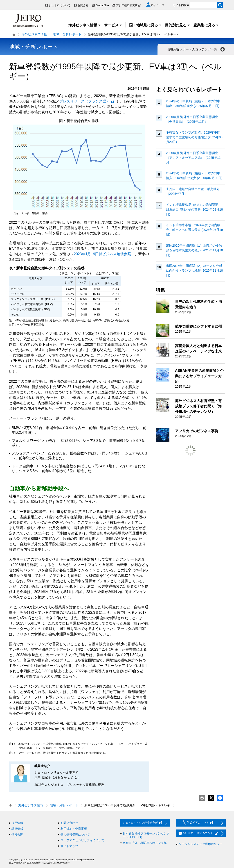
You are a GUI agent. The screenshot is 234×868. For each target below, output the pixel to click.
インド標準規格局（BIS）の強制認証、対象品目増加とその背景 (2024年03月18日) (195, 209)
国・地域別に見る (145, 25)
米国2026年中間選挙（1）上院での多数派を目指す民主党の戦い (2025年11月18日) (195, 250)
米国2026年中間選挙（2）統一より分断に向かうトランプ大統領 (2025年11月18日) (195, 270)
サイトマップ (69, 846)
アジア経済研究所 (129, 5)
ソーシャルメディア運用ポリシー (201, 844)
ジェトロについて (60, 5)
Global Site (102, 5)
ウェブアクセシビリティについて (82, 840)
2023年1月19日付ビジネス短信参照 (102, 254)
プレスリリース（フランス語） (87, 101)
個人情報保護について (75, 835)
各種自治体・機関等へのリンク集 (145, 843)
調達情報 (17, 829)
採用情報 (17, 823)
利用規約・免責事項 (74, 829)
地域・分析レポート (67, 34)
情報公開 (17, 835)
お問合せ (83, 5)
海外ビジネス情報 (85, 25)
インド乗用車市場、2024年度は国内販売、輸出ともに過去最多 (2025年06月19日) (195, 230)
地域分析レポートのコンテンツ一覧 (196, 49)
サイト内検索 (181, 5)
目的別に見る (178, 25)
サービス (113, 25)
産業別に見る (206, 25)
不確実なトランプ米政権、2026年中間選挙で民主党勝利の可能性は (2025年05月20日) (194, 137)
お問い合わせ (69, 823)
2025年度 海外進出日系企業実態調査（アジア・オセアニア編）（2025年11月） (193, 158)
